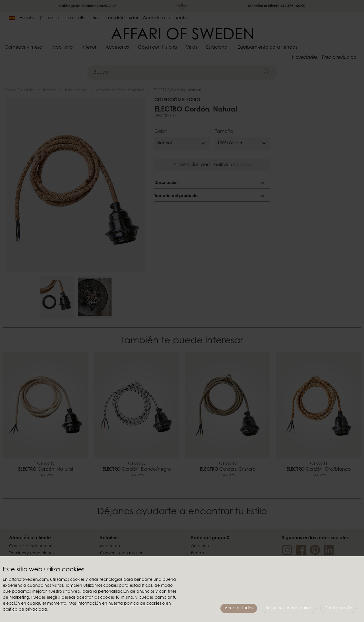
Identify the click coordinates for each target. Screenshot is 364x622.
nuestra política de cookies (135, 604)
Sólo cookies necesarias (289, 608)
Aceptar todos (239, 608)
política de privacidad (25, 610)
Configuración (338, 608)
